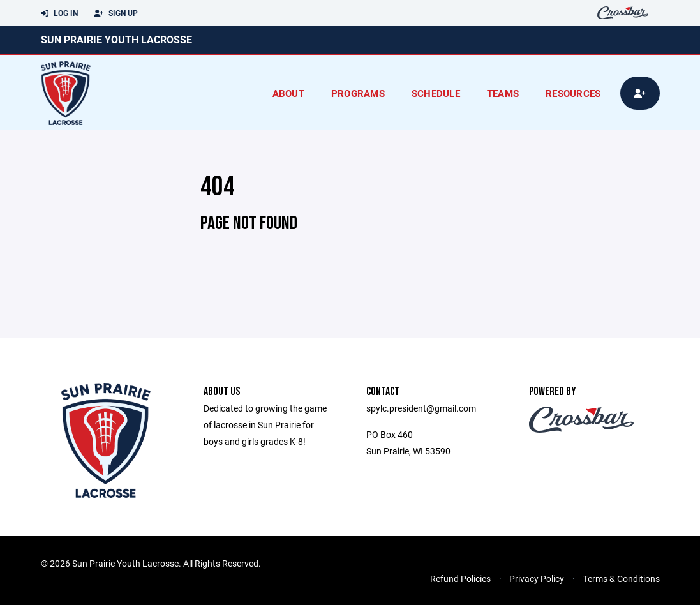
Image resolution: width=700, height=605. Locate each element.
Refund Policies (460, 579)
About (288, 93)
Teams (503, 93)
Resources (573, 93)
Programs (358, 93)
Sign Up (116, 13)
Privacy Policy (537, 579)
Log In (59, 13)
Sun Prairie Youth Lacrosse (116, 39)
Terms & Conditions (621, 579)
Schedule (436, 93)
